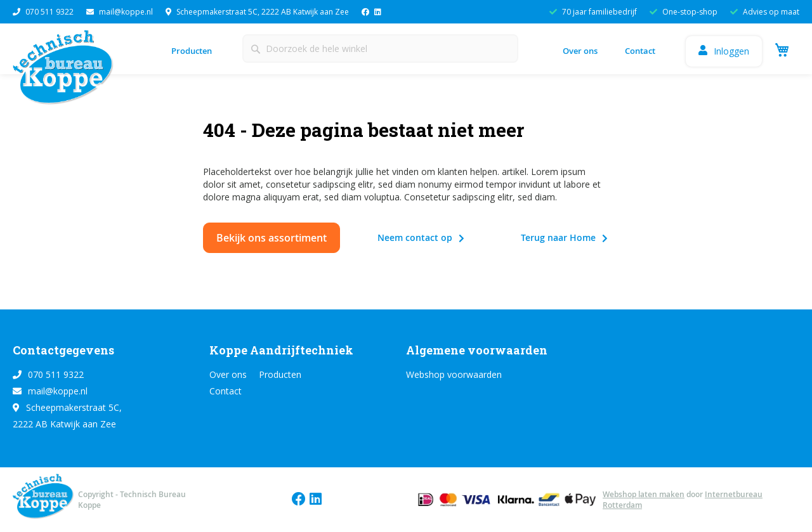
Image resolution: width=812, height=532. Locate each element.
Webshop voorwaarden (454, 374)
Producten (192, 51)
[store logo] (67, 71)
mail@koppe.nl (120, 12)
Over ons (580, 51)
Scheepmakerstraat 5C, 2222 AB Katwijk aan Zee (257, 12)
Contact (640, 51)
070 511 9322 (43, 12)
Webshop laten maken (644, 494)
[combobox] (380, 49)
